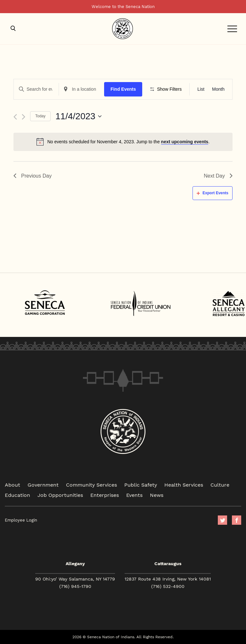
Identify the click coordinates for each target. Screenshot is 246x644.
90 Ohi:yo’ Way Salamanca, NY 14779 (75, 579)
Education (17, 495)
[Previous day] (15, 117)
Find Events (123, 89)
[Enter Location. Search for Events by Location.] (81, 89)
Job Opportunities (60, 495)
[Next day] (24, 117)
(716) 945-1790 (75, 586)
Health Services (184, 485)
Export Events (213, 193)
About (12, 485)
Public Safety (141, 485)
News (157, 495)
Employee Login (21, 520)
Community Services (91, 485)
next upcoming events (185, 142)
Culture (220, 485)
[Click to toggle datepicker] (78, 116)
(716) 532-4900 (168, 586)
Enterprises (105, 495)
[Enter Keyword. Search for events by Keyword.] (36, 89)
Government (43, 485)
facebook (237, 520)
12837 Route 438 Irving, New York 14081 (168, 579)
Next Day (218, 176)
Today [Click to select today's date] (40, 116)
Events (134, 495)
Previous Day (33, 176)
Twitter (222, 520)
